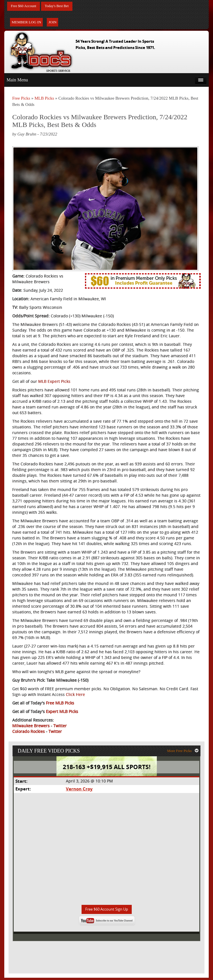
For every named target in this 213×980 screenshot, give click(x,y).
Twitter (60, 726)
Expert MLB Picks (62, 712)
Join (52, 23)
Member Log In (26, 23)
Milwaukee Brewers (31, 726)
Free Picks (21, 99)
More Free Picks (184, 752)
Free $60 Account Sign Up (106, 912)
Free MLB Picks (60, 703)
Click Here (75, 695)
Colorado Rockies (29, 732)
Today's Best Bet (61, 6)
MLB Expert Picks (54, 382)
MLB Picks (44, 99)
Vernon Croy (79, 791)
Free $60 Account (25, 6)
